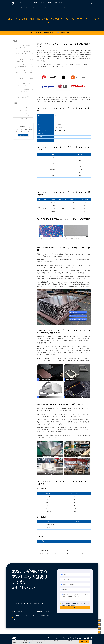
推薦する (51, 3)
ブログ (57, 3)
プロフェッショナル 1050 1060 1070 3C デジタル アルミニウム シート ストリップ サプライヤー (24, 47)
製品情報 (38, 3)
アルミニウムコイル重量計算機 (22, 116)
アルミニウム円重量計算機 (21, 119)
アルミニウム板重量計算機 (21, 107)
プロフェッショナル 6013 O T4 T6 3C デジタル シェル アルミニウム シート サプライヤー (24, 72)
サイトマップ (67, 638)
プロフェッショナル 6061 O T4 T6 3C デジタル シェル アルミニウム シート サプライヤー (24, 79)
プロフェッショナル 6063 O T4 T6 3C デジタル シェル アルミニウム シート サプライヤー (24, 85)
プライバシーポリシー (53, 638)
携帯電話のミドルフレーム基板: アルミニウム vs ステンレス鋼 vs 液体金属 (24, 97)
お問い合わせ (65, 3)
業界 (44, 3)
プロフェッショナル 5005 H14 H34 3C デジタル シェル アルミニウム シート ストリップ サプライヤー (24, 53)
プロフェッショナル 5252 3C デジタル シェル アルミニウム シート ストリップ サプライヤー (24, 66)
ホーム (24, 3)
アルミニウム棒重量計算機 (21, 110)
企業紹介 (31, 3)
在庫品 (57, 32)
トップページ (16, 8)
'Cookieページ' (31, 643)
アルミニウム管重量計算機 (21, 113)
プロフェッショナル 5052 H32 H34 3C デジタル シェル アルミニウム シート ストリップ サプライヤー (24, 60)
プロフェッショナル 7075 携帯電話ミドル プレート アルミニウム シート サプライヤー (24, 91)
